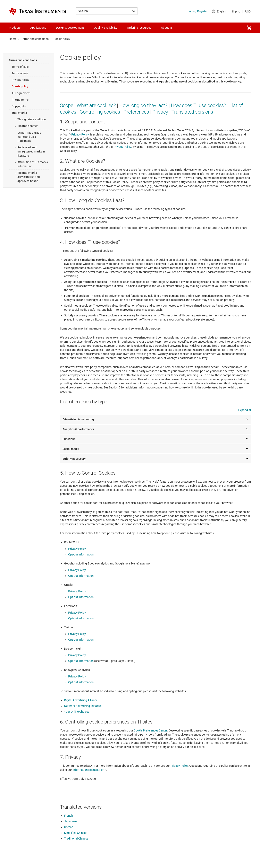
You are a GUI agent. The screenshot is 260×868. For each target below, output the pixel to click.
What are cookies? (96, 105)
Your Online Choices (77, 712)
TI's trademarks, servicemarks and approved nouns (29, 177)
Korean (69, 827)
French (69, 816)
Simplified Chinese (76, 833)
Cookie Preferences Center (150, 730)
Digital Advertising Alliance (81, 700)
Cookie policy (20, 86)
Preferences (136, 112)
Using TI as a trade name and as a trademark (29, 137)
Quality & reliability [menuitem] (106, 28)
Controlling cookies (100, 112)
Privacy (160, 112)
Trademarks (19, 113)
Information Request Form (89, 770)
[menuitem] (249, 28)
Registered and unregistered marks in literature (31, 151)
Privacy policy (20, 80)
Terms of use (20, 73)
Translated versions (192, 112)
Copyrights (19, 106)
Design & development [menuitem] (70, 28)
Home (13, 39)
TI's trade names (28, 126)
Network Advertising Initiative (83, 706)
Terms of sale (20, 67)
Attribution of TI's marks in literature (33, 164)
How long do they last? (143, 105)
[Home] (37, 11)
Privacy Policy (80, 134)
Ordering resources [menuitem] (139, 28)
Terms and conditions (35, 39)
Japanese (70, 821)
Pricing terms (20, 100)
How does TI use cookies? (198, 105)
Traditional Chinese (76, 839)
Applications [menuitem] (38, 28)
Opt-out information (81, 554)
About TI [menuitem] (166, 28)
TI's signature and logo (32, 119)
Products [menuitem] (15, 28)
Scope (67, 105)
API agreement (21, 93)
